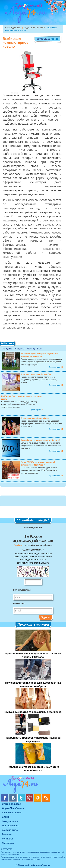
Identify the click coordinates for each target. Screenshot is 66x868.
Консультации (10, 821)
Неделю (19, 348)
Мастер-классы (11, 826)
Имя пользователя (22, 590)
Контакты (7, 839)
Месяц (31, 348)
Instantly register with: (33, 527)
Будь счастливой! (12, 813)
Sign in (46, 617)
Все (39, 348)
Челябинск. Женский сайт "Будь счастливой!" (25, 14)
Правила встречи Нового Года (35, 418)
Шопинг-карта (10, 830)
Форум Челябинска (13, 808)
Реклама (7, 834)
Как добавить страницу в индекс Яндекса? (40, 440)
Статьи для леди (13, 28)
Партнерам (8, 843)
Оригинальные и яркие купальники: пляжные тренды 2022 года (33, 655)
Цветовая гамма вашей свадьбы (36, 374)
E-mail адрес (19, 603)
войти (19, 545)
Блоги (5, 817)
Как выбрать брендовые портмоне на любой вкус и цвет (33, 739)
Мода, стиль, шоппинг (34, 28)
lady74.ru (4, 854)
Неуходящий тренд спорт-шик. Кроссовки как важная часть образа (33, 685)
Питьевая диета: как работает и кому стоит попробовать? (33, 769)
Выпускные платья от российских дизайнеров (33, 712)
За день (7, 348)
